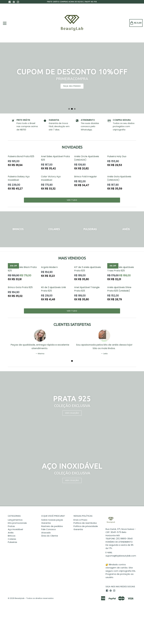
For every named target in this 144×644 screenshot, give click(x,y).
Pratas (11, 526)
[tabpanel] (72, 78)
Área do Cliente (50, 536)
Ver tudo (72, 200)
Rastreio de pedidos (52, 526)
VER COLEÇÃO (72, 480)
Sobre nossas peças (52, 520)
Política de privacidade (86, 526)
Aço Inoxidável (15, 529)
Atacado (46, 533)
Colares (12, 539)
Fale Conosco (49, 529)
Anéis (11, 533)
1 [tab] (69, 109)
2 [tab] (72, 109)
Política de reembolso (85, 523)
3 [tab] (75, 109)
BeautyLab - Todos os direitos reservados (34, 598)
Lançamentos (15, 520)
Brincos (12, 536)
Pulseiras (12, 542)
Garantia (46, 523)
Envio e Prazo (80, 520)
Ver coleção (72, 413)
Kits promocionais (17, 523)
